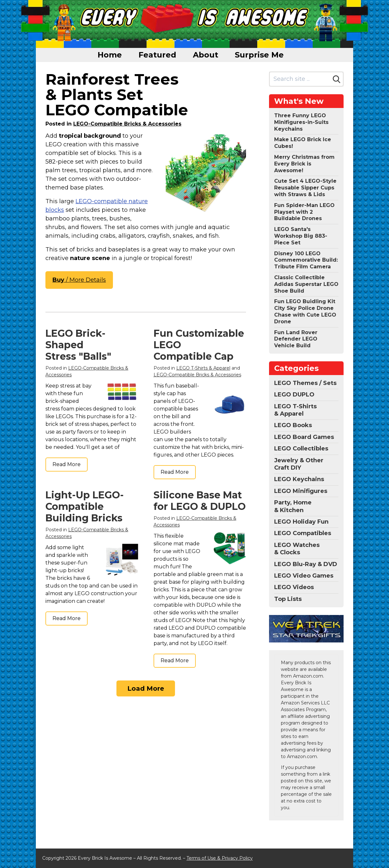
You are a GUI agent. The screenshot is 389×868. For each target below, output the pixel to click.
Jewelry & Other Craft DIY (299, 464)
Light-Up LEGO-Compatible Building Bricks (85, 507)
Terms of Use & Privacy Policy (220, 858)
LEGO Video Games (304, 576)
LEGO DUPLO (294, 395)
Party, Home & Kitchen (293, 506)
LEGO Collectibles (301, 449)
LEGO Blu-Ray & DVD (306, 564)
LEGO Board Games (304, 437)
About (206, 55)
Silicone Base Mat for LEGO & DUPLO (200, 501)
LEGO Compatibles (303, 533)
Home (110, 55)
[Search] (337, 79)
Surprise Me (259, 55)
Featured (157, 55)
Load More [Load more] (146, 688)
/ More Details (79, 280)
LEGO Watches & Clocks (297, 549)
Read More (67, 464)
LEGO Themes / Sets (305, 383)
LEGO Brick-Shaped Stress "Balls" (78, 345)
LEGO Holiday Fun (301, 522)
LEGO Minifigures (301, 491)
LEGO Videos (294, 587)
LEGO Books (293, 425)
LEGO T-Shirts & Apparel (203, 368)
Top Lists (288, 599)
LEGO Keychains (299, 479)
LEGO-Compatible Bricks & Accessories (127, 124)
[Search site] (300, 79)
